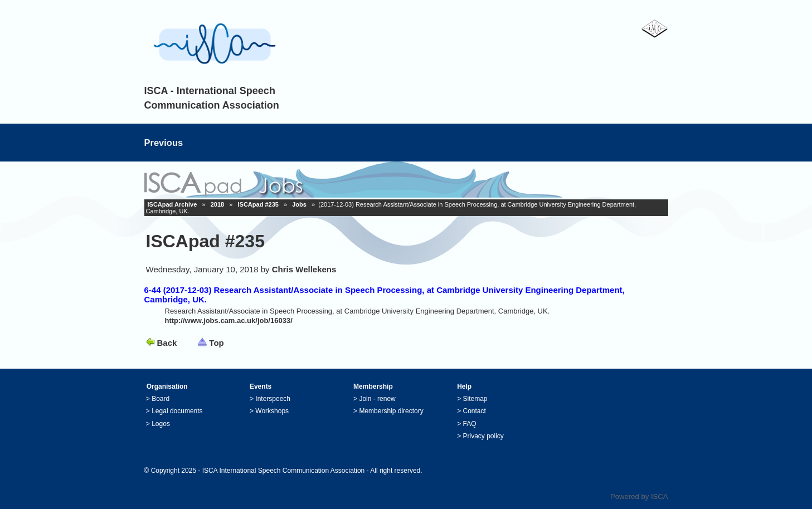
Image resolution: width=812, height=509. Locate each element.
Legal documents (177, 411)
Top (216, 343)
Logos (161, 424)
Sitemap (475, 399)
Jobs (299, 204)
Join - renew (377, 399)
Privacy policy (483, 436)
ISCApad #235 (258, 204)
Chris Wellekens (304, 269)
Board (161, 399)
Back (167, 343)
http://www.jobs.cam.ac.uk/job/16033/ (229, 320)
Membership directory (391, 411)
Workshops (272, 411)
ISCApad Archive (172, 204)
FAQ (470, 424)
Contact (475, 411)
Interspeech (273, 399)
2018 (217, 204)
